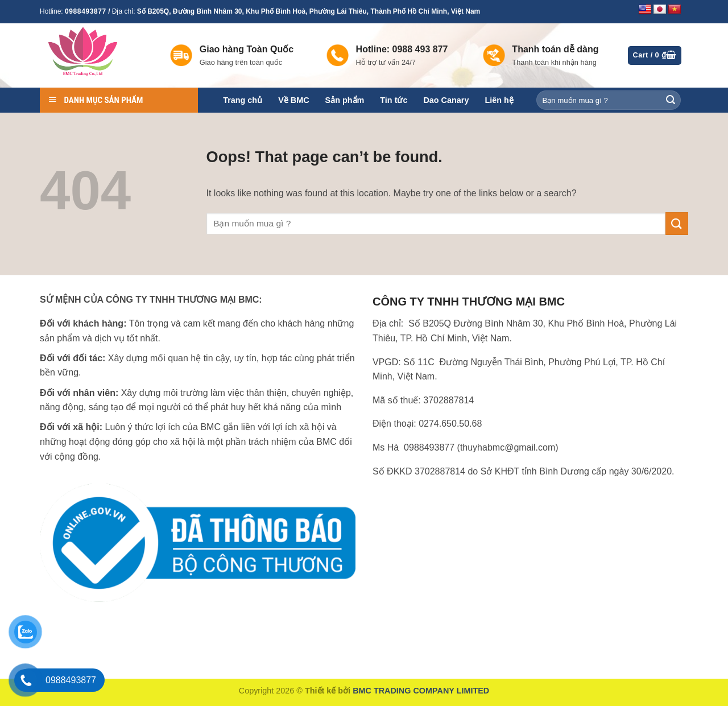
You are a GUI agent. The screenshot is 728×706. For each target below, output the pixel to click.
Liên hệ (499, 100)
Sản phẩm (345, 100)
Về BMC (293, 100)
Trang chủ (243, 100)
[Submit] (671, 100)
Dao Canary (446, 100)
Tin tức (394, 100)
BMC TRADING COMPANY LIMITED (421, 691)
